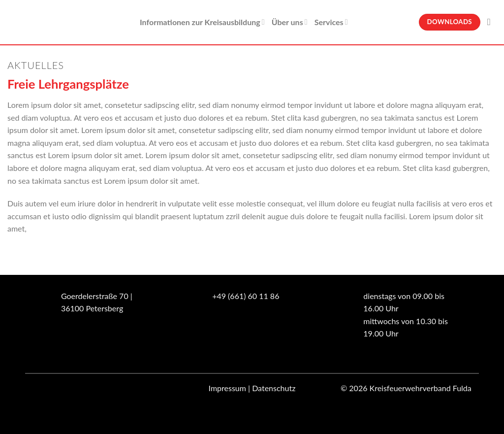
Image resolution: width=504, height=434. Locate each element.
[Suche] (492, 22)
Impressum (227, 388)
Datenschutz (274, 388)
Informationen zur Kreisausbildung (202, 22)
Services (331, 22)
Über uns (290, 22)
